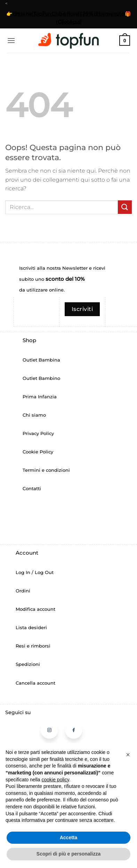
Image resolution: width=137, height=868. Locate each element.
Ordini (23, 591)
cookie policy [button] (55, 780)
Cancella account (35, 683)
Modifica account (35, 609)
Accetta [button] (69, 837)
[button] (11, 40)
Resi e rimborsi (33, 646)
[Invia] (125, 207)
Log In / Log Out (35, 572)
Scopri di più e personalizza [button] (68, 854)
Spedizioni (28, 664)
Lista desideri (31, 628)
